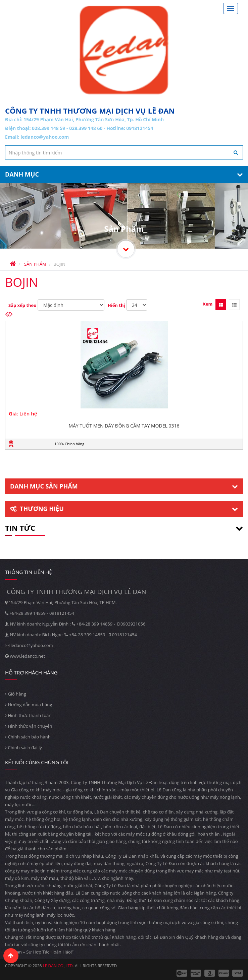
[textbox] (124, 152)
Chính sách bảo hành (28, 737)
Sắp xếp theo (22, 305)
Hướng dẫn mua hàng (29, 705)
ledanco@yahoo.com (45, 137)
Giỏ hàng (16, 694)
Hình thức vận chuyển (29, 726)
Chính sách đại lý (23, 747)
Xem (208, 304)
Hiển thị (116, 305)
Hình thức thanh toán (28, 715)
